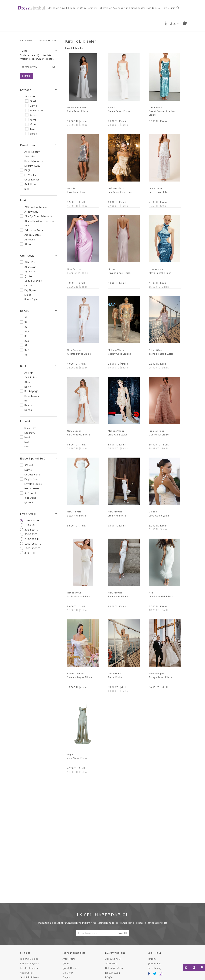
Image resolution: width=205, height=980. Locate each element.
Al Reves (30, 240)
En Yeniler (30, 175)
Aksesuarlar (121, 8)
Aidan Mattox (33, 235)
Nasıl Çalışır (27, 973)
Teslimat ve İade (29, 959)
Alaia (28, 244)
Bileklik (34, 101)
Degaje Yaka (32, 475)
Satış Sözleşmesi (30, 964)
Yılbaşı (34, 134)
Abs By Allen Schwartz (38, 216)
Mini (27, 447)
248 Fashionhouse (36, 207)
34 (26, 322)
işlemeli (29, 502)
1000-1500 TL (33, 544)
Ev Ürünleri (36, 110)
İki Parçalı (30, 493)
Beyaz (28, 405)
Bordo (28, 410)
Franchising (155, 968)
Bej (26, 401)
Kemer (34, 115)
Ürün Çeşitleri (88, 8)
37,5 (27, 350)
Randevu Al (154, 8)
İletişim (152, 959)
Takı (32, 129)
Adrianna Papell (34, 230)
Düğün (28, 170)
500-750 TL (31, 534)
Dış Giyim (30, 290)
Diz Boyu (30, 433)
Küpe (33, 124)
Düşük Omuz (32, 479)
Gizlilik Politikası (29, 977)
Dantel (28, 470)
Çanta (33, 106)
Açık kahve (31, 377)
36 (26, 336)
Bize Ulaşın (169, 8)
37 (26, 345)
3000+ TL (30, 553)
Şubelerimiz (154, 964)
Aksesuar (30, 96)
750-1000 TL (32, 539)
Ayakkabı (30, 271)
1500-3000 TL (33, 548)
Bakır (28, 387)
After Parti (31, 156)
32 (26, 317)
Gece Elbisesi (32, 180)
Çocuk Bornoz (71, 968)
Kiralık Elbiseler (69, 8)
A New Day (31, 212)
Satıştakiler (105, 8)
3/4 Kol (29, 465)
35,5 (27, 331)
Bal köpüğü (31, 391)
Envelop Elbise (33, 484)
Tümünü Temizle (47, 41)
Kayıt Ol (122, 933)
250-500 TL (31, 530)
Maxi (27, 437)
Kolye (33, 120)
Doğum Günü (32, 166)
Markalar (53, 8)
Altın (27, 382)
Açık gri (29, 373)
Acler (28, 226)
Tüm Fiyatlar (32, 521)
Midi (27, 442)
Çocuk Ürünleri (33, 281)
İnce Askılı (31, 498)
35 (26, 327)
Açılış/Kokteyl (32, 152)
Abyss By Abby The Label (40, 221)
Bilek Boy (30, 428)
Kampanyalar (137, 8)
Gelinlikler (30, 184)
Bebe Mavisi (32, 396)
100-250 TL (31, 525)
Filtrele (26, 76)
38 (26, 355)
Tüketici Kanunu (29, 968)
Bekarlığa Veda (34, 161)
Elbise (28, 295)
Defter (28, 286)
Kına (27, 189)
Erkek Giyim (32, 299)
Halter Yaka (32, 488)
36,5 (27, 341)
